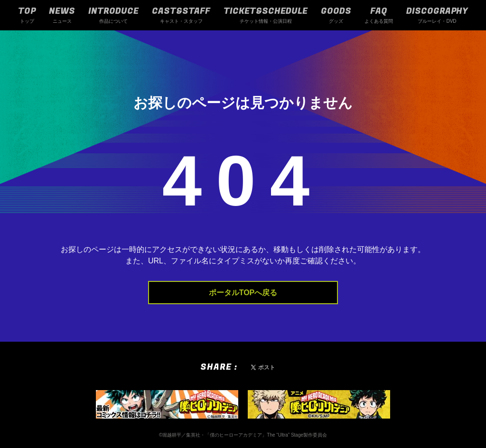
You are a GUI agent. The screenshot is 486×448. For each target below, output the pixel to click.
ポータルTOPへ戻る (243, 293)
